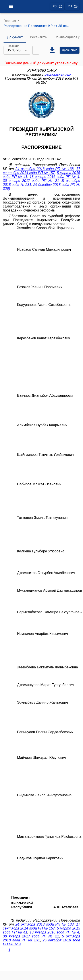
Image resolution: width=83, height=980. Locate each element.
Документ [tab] (15, 37)
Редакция (13, 46)
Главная (10, 21)
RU (72, 7)
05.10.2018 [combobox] (15, 50)
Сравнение (70, 50)
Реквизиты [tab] (39, 37)
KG (57, 7)
